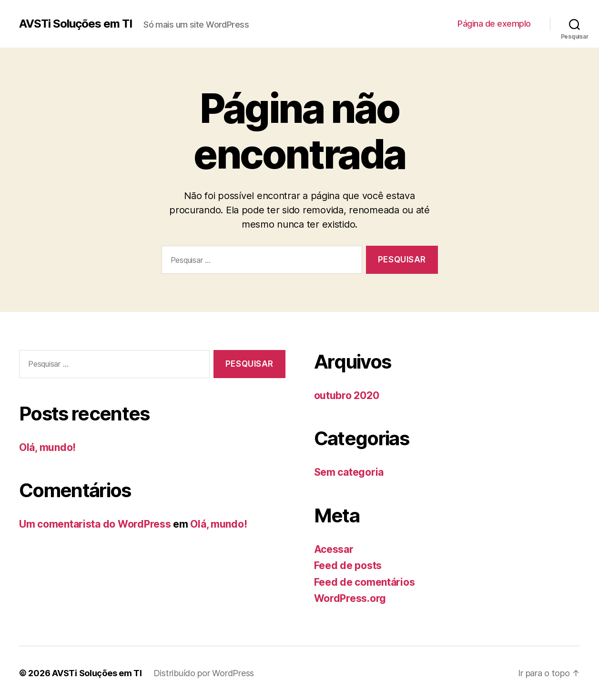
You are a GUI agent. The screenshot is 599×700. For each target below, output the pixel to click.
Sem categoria (349, 472)
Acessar (334, 549)
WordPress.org (350, 598)
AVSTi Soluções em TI (76, 24)
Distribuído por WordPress (204, 673)
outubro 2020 (347, 395)
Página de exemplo (494, 24)
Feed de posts (348, 565)
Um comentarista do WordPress (95, 524)
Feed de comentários (365, 582)
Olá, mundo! (47, 447)
